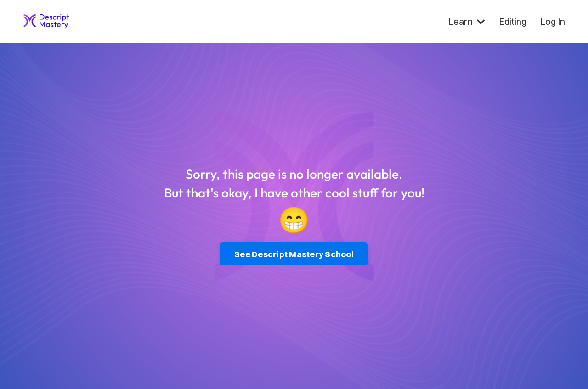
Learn (467, 21)
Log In (553, 21)
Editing (513, 21)
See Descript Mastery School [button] (294, 254)
